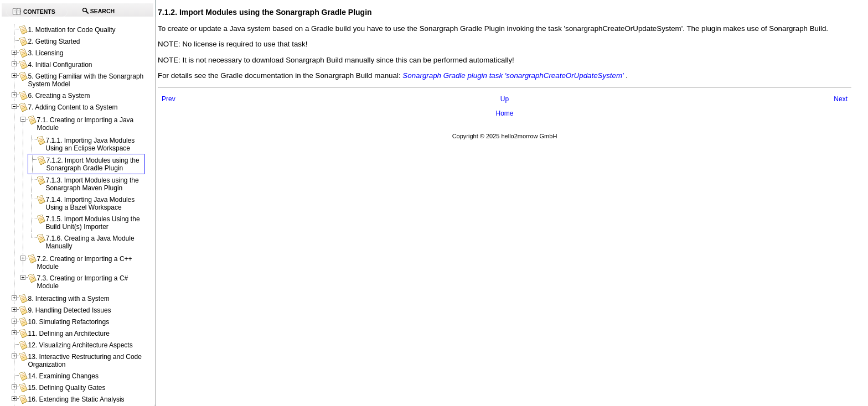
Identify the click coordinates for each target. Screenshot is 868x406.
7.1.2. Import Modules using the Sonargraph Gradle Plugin (92, 164)
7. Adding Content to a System (73, 107)
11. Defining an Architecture (68, 334)
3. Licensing (45, 53)
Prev (169, 99)
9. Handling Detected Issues (69, 310)
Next (841, 99)
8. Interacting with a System (68, 299)
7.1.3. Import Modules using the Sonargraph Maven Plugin (92, 184)
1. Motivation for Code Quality (71, 30)
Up (505, 99)
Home (504, 113)
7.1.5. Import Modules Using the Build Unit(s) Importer (92, 223)
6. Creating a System (59, 96)
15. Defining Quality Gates (66, 388)
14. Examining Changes (63, 376)
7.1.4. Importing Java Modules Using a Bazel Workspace (90, 204)
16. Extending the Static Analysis (76, 399)
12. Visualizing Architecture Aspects (80, 345)
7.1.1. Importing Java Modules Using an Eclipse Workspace (90, 144)
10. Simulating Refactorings (68, 322)
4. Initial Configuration (60, 65)
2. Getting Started (54, 41)
